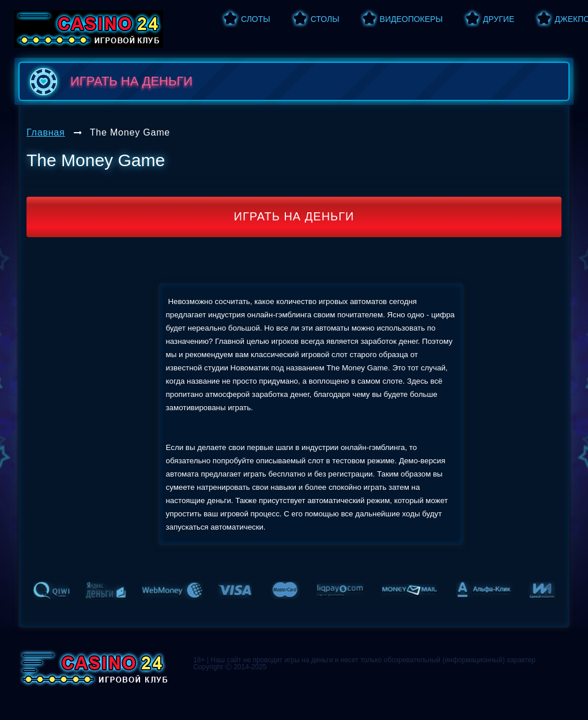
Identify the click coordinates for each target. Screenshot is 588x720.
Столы (325, 19)
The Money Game (130, 132)
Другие (499, 19)
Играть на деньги (294, 216)
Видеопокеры (411, 19)
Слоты (256, 19)
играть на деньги (109, 81)
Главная (46, 132)
